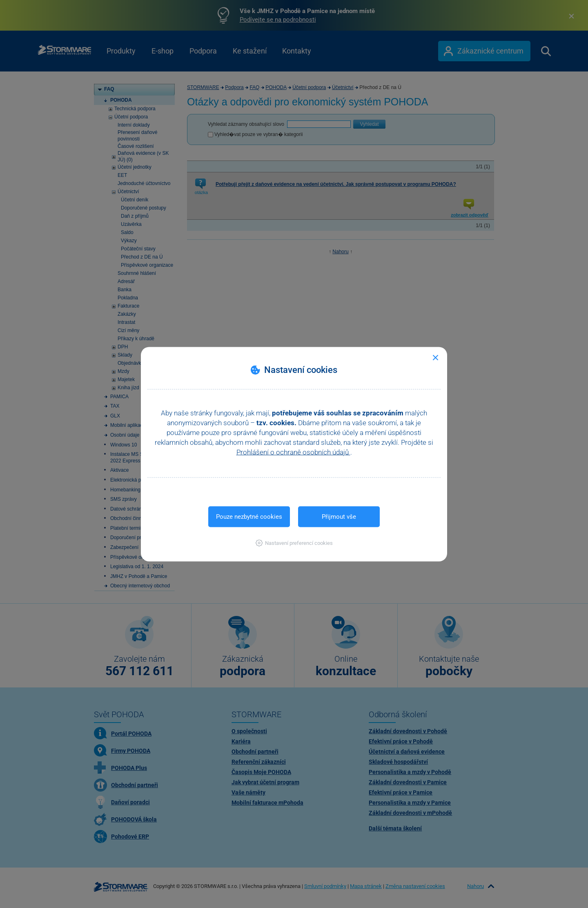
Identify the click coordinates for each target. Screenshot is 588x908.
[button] (294, 543)
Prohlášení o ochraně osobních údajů (293, 452)
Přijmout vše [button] (339, 516)
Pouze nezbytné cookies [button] (249, 516)
